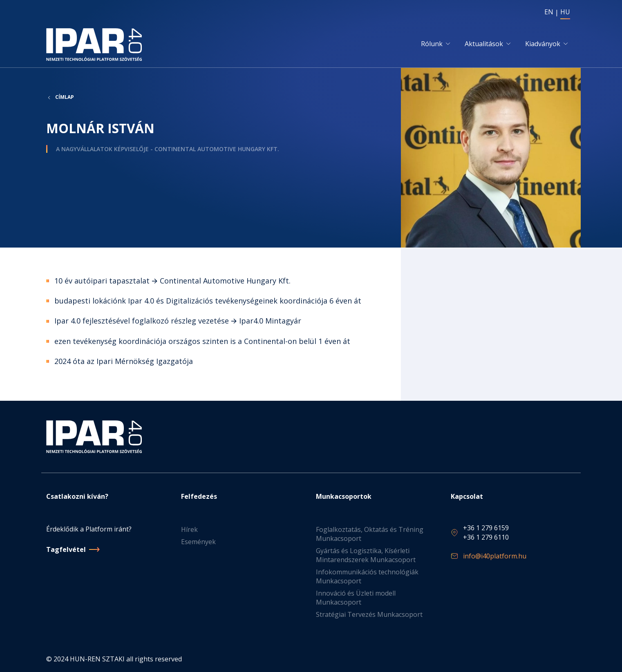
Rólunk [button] (432, 44)
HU (565, 12)
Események (198, 542)
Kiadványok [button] (543, 44)
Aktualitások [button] (484, 44)
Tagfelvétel (66, 549)
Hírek (189, 529)
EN (549, 12)
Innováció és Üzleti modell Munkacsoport (356, 598)
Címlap (65, 97)
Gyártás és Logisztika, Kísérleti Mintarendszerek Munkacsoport (366, 555)
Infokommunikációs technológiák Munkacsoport (367, 576)
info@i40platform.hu (495, 556)
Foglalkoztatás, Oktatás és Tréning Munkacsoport (370, 534)
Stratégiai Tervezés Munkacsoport (369, 614)
